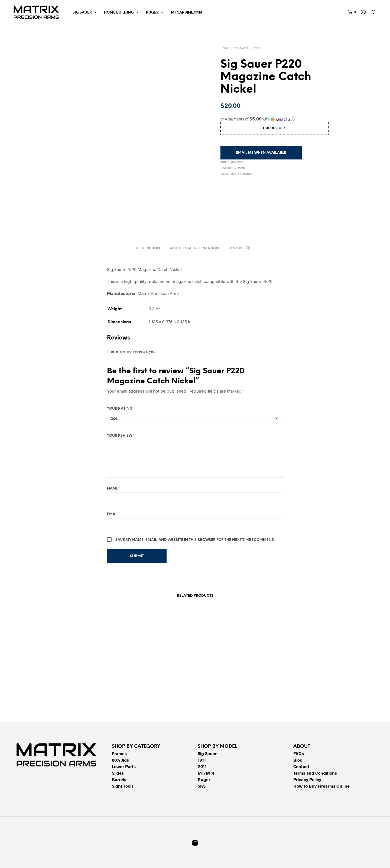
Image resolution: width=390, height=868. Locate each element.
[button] (352, 12)
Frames (119, 753)
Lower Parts (124, 766)
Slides (118, 773)
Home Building (119, 13)
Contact (301, 766)
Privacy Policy (307, 779)
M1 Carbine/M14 (187, 13)
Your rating (121, 409)
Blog (298, 760)
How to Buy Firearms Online (321, 786)
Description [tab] (148, 248)
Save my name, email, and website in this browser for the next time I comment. (195, 540)
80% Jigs (120, 760)
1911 (202, 760)
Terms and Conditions (315, 773)
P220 (257, 49)
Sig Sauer (82, 13)
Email (114, 514)
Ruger (152, 13)
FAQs (299, 753)
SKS (202, 786)
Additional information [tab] (194, 248)
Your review (121, 436)
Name (114, 489)
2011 (202, 766)
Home (225, 49)
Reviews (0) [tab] (239, 248)
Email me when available (261, 153)
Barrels (119, 779)
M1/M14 (206, 773)
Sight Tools (123, 786)
